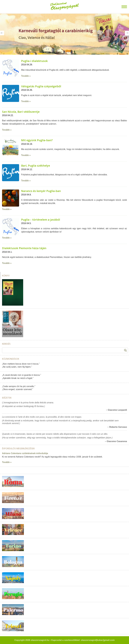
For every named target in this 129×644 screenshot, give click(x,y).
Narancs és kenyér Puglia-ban (41, 191)
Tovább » (26, 76)
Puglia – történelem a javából (41, 220)
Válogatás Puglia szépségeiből (41, 86)
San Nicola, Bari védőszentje (21, 112)
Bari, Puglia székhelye (36, 166)
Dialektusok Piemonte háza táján (24, 248)
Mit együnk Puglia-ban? (37, 140)
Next (127, 33)
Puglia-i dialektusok (34, 61)
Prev (2, 33)
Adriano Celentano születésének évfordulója (25, 453)
